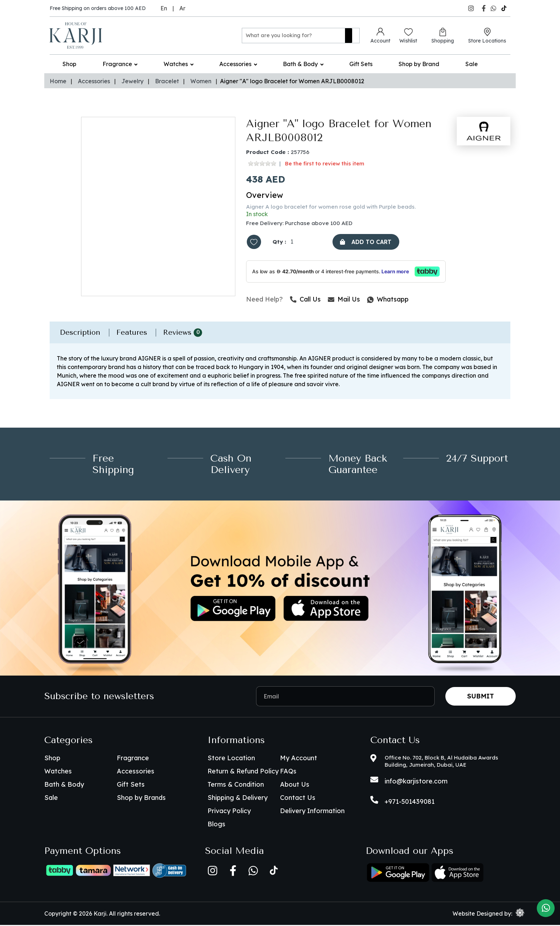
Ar (182, 8)
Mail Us (344, 301)
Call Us (305, 301)
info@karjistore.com (416, 782)
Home (58, 81)
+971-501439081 (410, 803)
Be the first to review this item (325, 164)
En (164, 8)
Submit (481, 697)
